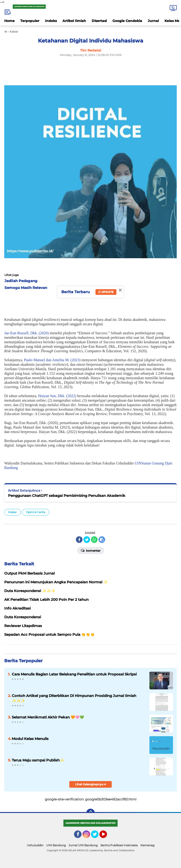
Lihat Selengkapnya (91, 784)
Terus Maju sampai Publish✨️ (38, 760)
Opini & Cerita (36, 512)
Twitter (97, 836)
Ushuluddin (35, 845)
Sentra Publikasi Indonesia (119, 845)
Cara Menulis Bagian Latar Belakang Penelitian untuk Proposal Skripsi (74, 674)
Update (106, 292)
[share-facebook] (79, 540)
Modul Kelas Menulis (30, 739)
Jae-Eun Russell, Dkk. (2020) (27, 333)
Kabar (12, 512)
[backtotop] (90, 813)
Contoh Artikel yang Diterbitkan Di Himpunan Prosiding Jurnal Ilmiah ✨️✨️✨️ (74, 698)
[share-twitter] (87, 540)
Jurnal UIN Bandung (83, 845)
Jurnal (153, 21)
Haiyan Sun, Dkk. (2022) (57, 396)
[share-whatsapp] (94, 540)
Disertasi (99, 21)
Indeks (51, 21)
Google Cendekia (127, 21)
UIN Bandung (56, 845)
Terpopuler (30, 21)
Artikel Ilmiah (74, 21)
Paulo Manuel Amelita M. (47, 360)
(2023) (76, 360)
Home (9, 21)
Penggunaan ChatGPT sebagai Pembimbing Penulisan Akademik (67, 496)
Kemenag (147, 845)
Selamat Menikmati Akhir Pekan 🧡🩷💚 (48, 717)
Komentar (91, 550)
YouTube (107, 836)
